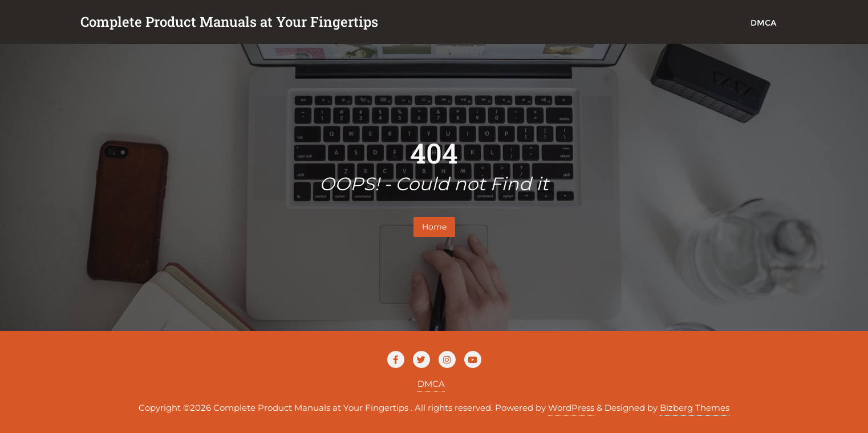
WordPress (571, 408)
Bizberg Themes (695, 408)
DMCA (431, 384)
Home (434, 227)
